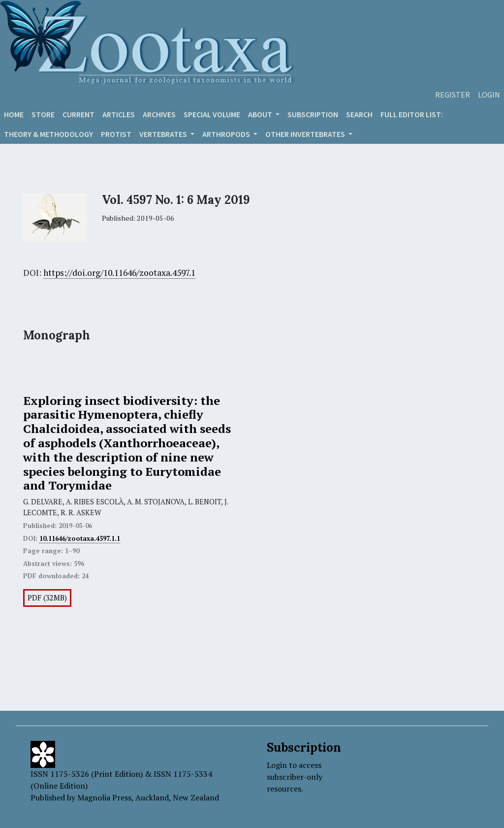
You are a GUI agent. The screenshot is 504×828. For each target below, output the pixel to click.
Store (43, 114)
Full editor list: (412, 114)
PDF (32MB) (47, 598)
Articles (119, 114)
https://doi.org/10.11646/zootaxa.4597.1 (119, 273)
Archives (159, 114)
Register (453, 95)
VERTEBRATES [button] (164, 134)
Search (359, 114)
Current (79, 114)
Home (14, 114)
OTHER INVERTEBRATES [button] (306, 134)
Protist (116, 134)
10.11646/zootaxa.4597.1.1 (80, 538)
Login (489, 95)
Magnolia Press (104, 797)
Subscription (313, 114)
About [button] (261, 114)
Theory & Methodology (48, 134)
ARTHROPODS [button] (227, 134)
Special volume (212, 114)
